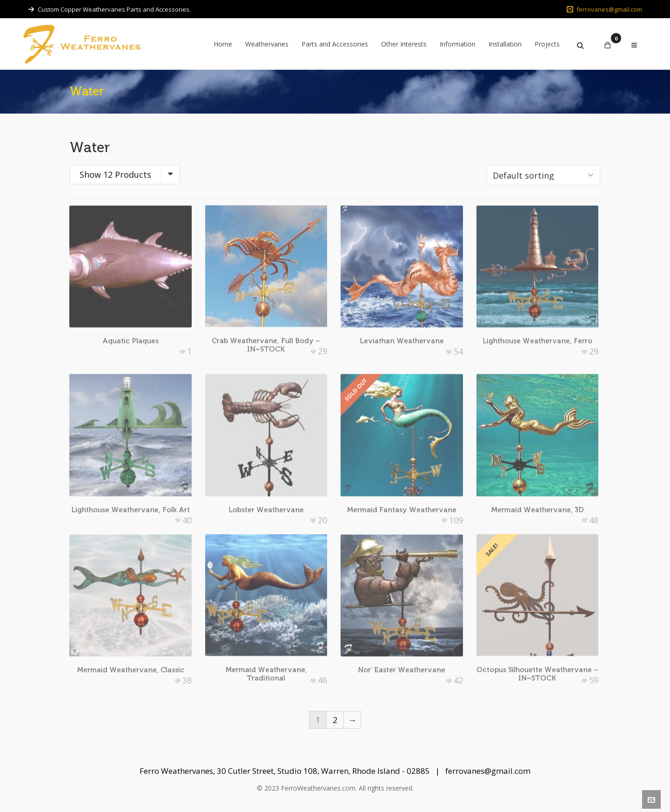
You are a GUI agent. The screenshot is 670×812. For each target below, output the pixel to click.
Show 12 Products (115, 174)
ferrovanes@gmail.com (604, 9)
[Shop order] (543, 175)
